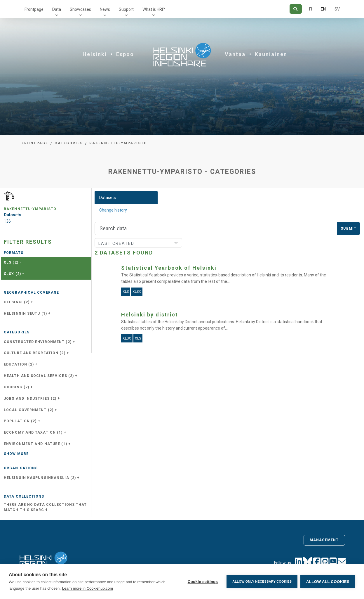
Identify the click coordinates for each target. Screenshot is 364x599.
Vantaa (235, 54)
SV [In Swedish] (337, 9)
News (105, 9)
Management (324, 540)
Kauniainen (271, 54)
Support (126, 9)
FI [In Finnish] (311, 9)
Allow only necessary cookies (262, 581)
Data (57, 9)
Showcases (80, 9)
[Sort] (138, 243)
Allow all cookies (328, 582)
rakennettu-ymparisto (118, 143)
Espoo (125, 54)
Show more (16, 454)
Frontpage (34, 9)
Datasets (108, 198)
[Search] (296, 9)
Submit (349, 228)
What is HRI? (154, 9)
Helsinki (95, 54)
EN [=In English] (323, 9)
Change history (113, 210)
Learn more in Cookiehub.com (88, 588)
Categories (69, 143)
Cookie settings (203, 582)
